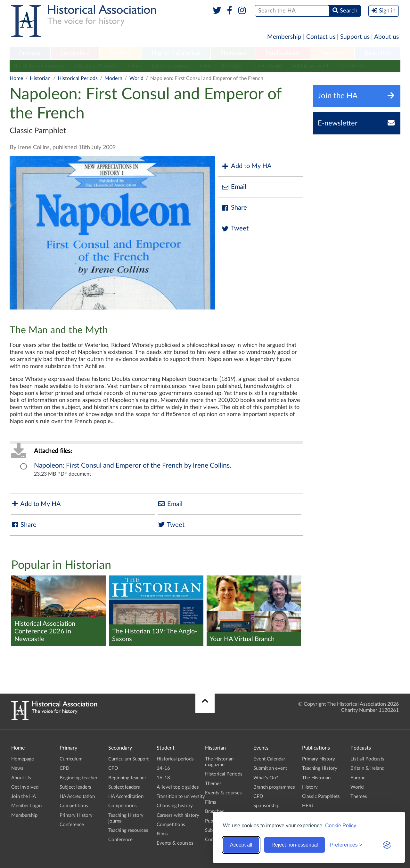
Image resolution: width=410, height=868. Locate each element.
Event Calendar (269, 759)
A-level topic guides (178, 787)
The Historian (316, 778)
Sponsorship (266, 806)
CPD (64, 768)
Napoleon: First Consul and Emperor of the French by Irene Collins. (133, 466)
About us (386, 37)
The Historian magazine (39, 66)
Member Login (26, 806)
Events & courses (171, 66)
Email (234, 187)
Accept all (241, 845)
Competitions (74, 806)
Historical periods (175, 759)
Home (16, 78)
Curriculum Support (128, 759)
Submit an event (310, 66)
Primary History (76, 815)
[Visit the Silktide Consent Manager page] (387, 845)
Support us (355, 37)
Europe (358, 778)
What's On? (266, 778)
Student (120, 53)
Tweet (235, 229)
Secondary (75, 53)
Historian (233, 53)
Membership (284, 37)
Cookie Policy (341, 826)
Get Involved (25, 787)
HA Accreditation (77, 796)
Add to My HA (246, 166)
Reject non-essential (295, 845)
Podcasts (332, 53)
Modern (113, 78)
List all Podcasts (367, 759)
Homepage (23, 759)
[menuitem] (30, 53)
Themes (133, 66)
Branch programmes (274, 787)
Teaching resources (128, 830)
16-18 (163, 778)
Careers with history (178, 815)
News (17, 768)
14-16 (163, 768)
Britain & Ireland (367, 768)
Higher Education (176, 53)
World (136, 78)
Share (234, 208)
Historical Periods (95, 66)
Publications (283, 53)
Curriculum (71, 759)
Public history (267, 66)
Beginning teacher (78, 778)
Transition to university (181, 796)
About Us (21, 778)
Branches (378, 53)
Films (205, 66)
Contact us (321, 37)
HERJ (308, 806)
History (310, 787)
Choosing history (175, 806)
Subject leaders (75, 787)
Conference (351, 66)
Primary (30, 53)
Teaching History (320, 768)
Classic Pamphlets (321, 796)
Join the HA (24, 796)
